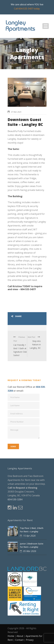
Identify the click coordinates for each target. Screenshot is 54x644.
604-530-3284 (15, 499)
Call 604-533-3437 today (27, 9)
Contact (19, 640)
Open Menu (46, 26)
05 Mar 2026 (30, 551)
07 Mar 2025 (16, 112)
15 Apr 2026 (29, 536)
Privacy (30, 640)
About (20, 636)
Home (11, 636)
